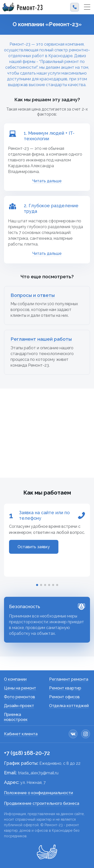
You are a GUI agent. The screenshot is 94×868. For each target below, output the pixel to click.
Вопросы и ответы (33, 295)
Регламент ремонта (69, 679)
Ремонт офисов (64, 697)
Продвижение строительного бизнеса (42, 803)
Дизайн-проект (19, 706)
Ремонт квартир (65, 688)
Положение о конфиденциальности (38, 793)
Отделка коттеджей (69, 706)
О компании (15, 679)
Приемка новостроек (16, 717)
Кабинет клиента (21, 734)
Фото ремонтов (20, 697)
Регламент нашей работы (41, 339)
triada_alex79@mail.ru (38, 773)
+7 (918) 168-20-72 (27, 753)
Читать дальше (47, 181)
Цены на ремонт (20, 688)
